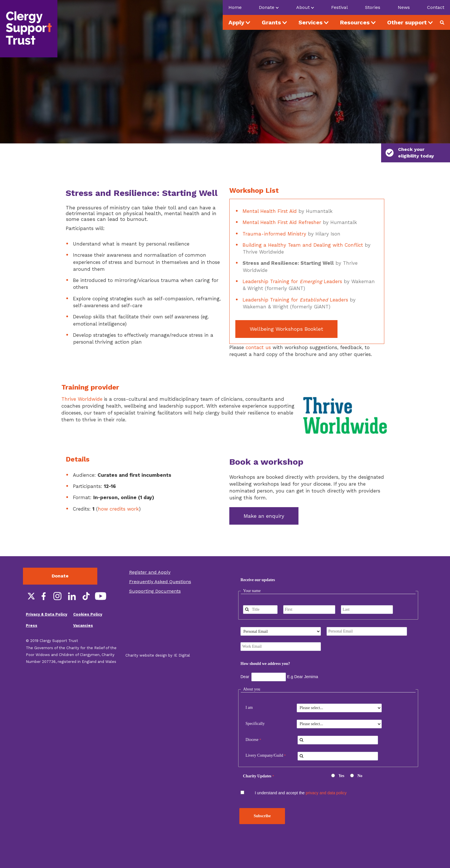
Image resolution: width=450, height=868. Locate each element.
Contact (436, 7)
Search (444, 22)
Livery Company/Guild (264, 743)
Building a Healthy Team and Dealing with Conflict (303, 232)
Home (235, 7)
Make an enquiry (264, 503)
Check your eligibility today (410, 153)
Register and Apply (150, 559)
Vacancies (83, 612)
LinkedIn (72, 583)
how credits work (118, 496)
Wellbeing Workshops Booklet (286, 316)
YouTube (100, 583)
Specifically (255, 710)
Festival (340, 7)
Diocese (252, 726)
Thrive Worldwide (82, 386)
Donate (60, 563)
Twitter (29, 583)
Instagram (57, 583)
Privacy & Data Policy (46, 601)
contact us (258, 334)
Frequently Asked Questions (160, 569)
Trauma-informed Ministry (274, 221)
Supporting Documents (155, 578)
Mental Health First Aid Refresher (282, 209)
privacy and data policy (326, 780)
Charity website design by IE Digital (158, 642)
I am (249, 694)
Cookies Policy (88, 601)
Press (32, 612)
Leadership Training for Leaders (292, 268)
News (404, 7)
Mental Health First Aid (270, 198)
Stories (373, 7)
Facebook (43, 583)
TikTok (86, 583)
